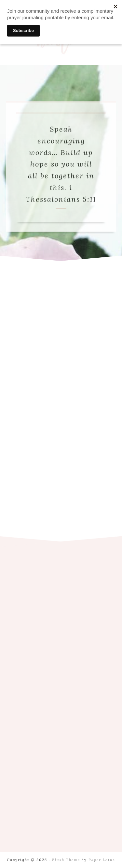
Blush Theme (66, 860)
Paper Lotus (102, 860)
